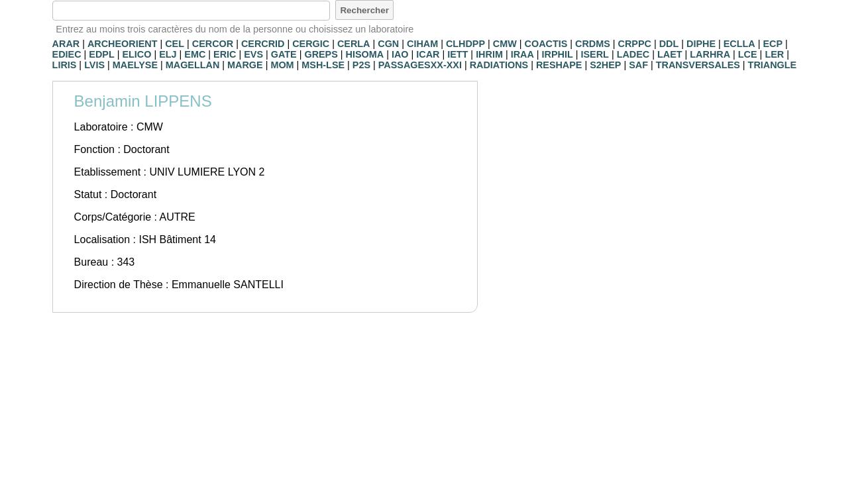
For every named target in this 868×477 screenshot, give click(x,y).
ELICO (136, 54)
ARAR (66, 44)
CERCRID (263, 44)
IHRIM (489, 54)
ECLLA (739, 44)
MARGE (245, 65)
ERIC (225, 54)
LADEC (633, 54)
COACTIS (546, 44)
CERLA (354, 44)
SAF (638, 65)
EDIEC (67, 54)
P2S (361, 65)
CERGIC (311, 44)
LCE (748, 54)
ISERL (595, 54)
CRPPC (635, 44)
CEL (175, 44)
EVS (253, 54)
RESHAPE (559, 65)
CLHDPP (465, 44)
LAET (670, 54)
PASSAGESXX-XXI (420, 65)
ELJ (168, 54)
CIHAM (422, 44)
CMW (505, 44)
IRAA (522, 54)
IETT (458, 54)
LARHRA (710, 54)
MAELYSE (135, 65)
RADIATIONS (499, 65)
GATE (284, 54)
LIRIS (65, 65)
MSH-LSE (323, 65)
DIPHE (701, 44)
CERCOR (213, 44)
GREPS (321, 54)
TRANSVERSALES (698, 65)
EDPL (101, 54)
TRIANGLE (773, 65)
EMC (195, 54)
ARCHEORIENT (123, 44)
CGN (388, 44)
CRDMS (593, 44)
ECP (773, 44)
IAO (400, 54)
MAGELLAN (193, 65)
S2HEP (605, 65)
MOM (282, 65)
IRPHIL (558, 54)
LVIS (94, 65)
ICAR (428, 54)
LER (774, 54)
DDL (669, 44)
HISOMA (365, 54)
